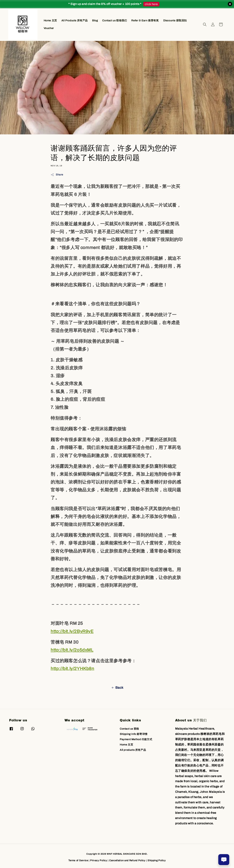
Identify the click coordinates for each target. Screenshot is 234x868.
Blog (95, 21)
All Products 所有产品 (75, 21)
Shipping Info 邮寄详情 (134, 734)
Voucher (49, 28)
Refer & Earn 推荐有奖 (145, 21)
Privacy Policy (99, 861)
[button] (205, 24)
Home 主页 (50, 21)
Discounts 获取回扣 (175, 21)
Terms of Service (78, 861)
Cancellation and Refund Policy (127, 861)
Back (117, 688)
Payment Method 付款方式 (136, 739)
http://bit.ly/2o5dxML (72, 650)
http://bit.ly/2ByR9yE (72, 631)
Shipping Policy (157, 861)
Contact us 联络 (129, 729)
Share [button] (57, 175)
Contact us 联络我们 (115, 21)
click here (151, 4)
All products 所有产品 (133, 750)
